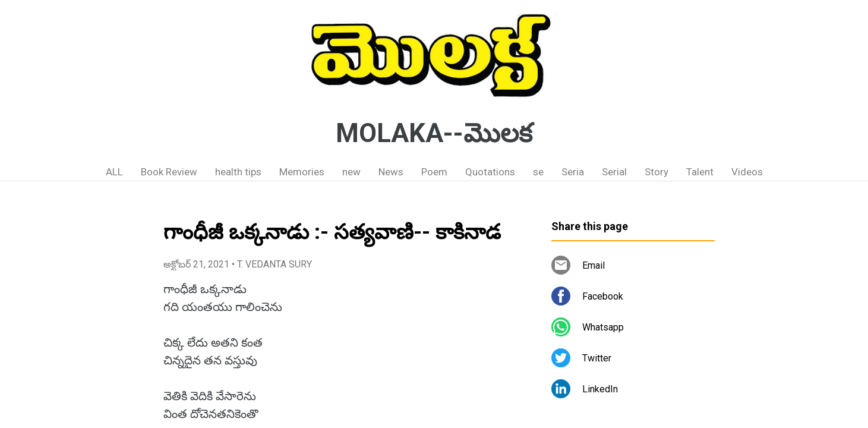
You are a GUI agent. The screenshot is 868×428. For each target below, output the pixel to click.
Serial (614, 172)
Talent (700, 172)
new (351, 172)
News (391, 172)
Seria (573, 172)
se (538, 172)
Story (656, 172)
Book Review (169, 172)
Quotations (490, 172)
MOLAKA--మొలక (434, 133)
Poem (434, 172)
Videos (747, 172)
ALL (114, 172)
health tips (238, 172)
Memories (302, 172)
